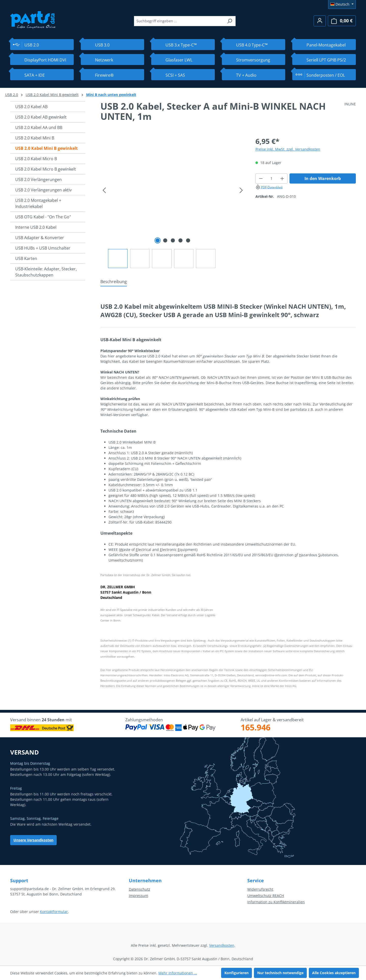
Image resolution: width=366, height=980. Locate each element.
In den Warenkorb (323, 178)
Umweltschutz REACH (266, 896)
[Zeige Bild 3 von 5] (173, 240)
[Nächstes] (241, 190)
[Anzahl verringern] (261, 178)
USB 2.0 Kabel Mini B (35, 138)
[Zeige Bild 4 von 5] (180, 240)
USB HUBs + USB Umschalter (43, 248)
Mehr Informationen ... (178, 973)
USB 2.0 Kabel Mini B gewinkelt (47, 148)
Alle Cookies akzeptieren (334, 973)
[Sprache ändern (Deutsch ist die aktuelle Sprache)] (342, 4)
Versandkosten (222, 945)
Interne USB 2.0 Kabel (36, 227)
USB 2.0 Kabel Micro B (36, 159)
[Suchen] (230, 21)
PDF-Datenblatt (269, 187)
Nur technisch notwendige (280, 973)
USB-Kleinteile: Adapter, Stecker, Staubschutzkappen (46, 272)
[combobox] (179, 21)
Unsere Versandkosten (33, 840)
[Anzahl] (271, 178)
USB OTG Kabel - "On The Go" (43, 217)
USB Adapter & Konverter (40, 238)
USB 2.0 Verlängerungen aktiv (43, 190)
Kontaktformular (54, 912)
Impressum (139, 896)
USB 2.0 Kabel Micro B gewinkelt (46, 169)
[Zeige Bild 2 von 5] (165, 240)
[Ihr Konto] (320, 21)
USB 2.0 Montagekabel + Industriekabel (38, 203)
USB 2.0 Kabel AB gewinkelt (41, 117)
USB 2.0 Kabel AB (31, 107)
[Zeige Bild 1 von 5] (158, 240)
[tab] (114, 282)
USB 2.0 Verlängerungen (39, 179)
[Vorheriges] (104, 190)
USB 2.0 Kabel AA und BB (39, 127)
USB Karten (26, 258)
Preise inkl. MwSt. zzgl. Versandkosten (288, 149)
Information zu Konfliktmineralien (276, 902)
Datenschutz (140, 889)
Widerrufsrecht (260, 889)
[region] (173, 202)
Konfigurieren (237, 973)
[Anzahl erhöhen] (282, 178)
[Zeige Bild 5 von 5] (188, 240)
